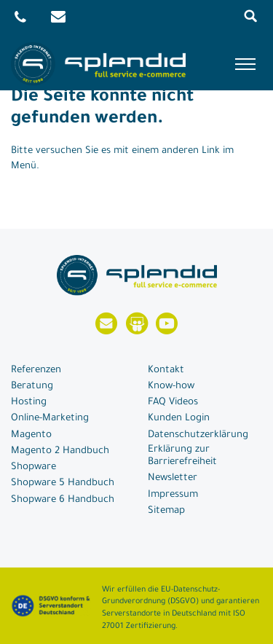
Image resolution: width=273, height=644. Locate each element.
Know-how (171, 386)
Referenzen (36, 370)
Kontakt (166, 370)
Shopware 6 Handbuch (63, 500)
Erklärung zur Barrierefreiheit (182, 456)
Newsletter (173, 478)
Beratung (32, 386)
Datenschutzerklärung (198, 435)
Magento (31, 435)
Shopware (33, 467)
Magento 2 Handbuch (60, 451)
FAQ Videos (173, 402)
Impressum (173, 495)
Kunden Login (179, 419)
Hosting (29, 402)
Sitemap (166, 511)
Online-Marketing (50, 419)
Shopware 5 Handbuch (63, 483)
